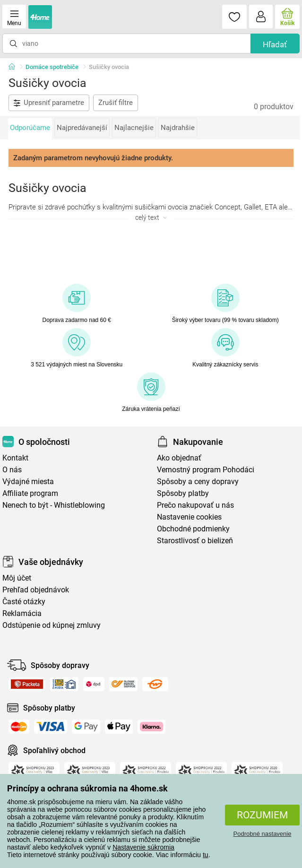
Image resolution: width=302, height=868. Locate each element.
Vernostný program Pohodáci (206, 470)
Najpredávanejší (82, 128)
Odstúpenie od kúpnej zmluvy (52, 625)
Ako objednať (179, 458)
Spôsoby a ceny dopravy (198, 482)
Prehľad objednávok (36, 590)
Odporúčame (30, 128)
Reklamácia (22, 613)
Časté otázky (24, 602)
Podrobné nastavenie (263, 834)
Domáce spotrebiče (52, 67)
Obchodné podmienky (193, 529)
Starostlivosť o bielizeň (195, 541)
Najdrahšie (178, 128)
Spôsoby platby (183, 493)
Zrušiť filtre (116, 103)
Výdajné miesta (28, 482)
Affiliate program (30, 493)
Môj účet (17, 578)
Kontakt (15, 458)
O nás (12, 470)
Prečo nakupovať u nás (195, 505)
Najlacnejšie (134, 128)
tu (206, 855)
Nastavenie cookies (189, 517)
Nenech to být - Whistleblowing (54, 505)
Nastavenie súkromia (143, 847)
